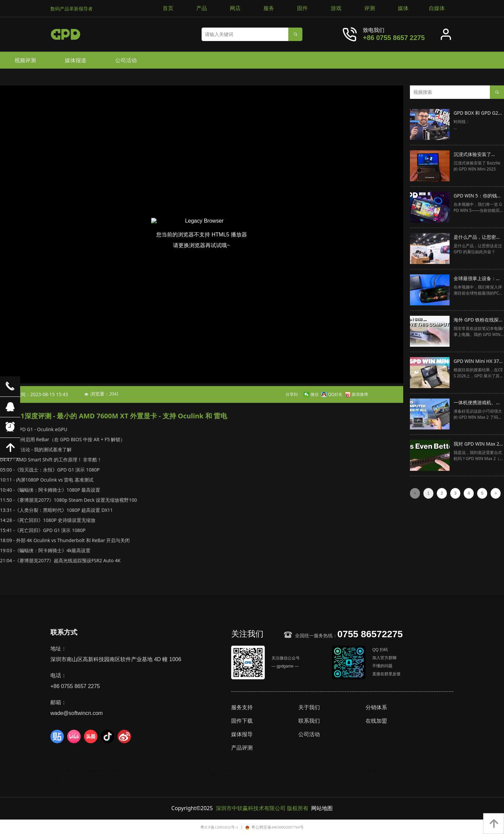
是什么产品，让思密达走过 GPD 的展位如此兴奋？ (478, 237)
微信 (314, 394)
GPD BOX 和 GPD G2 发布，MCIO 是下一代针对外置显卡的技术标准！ (477, 113)
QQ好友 (335, 394)
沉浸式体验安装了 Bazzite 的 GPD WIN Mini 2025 (475, 155)
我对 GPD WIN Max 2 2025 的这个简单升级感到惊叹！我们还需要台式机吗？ (478, 444)
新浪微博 (360, 394)
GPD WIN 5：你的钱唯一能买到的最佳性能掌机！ (478, 196)
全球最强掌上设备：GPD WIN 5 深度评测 (476, 279)
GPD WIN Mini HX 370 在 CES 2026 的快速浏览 (478, 362)
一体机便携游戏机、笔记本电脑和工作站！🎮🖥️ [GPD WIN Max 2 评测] (478, 403)
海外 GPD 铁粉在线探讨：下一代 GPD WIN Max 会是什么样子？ (476, 320)
